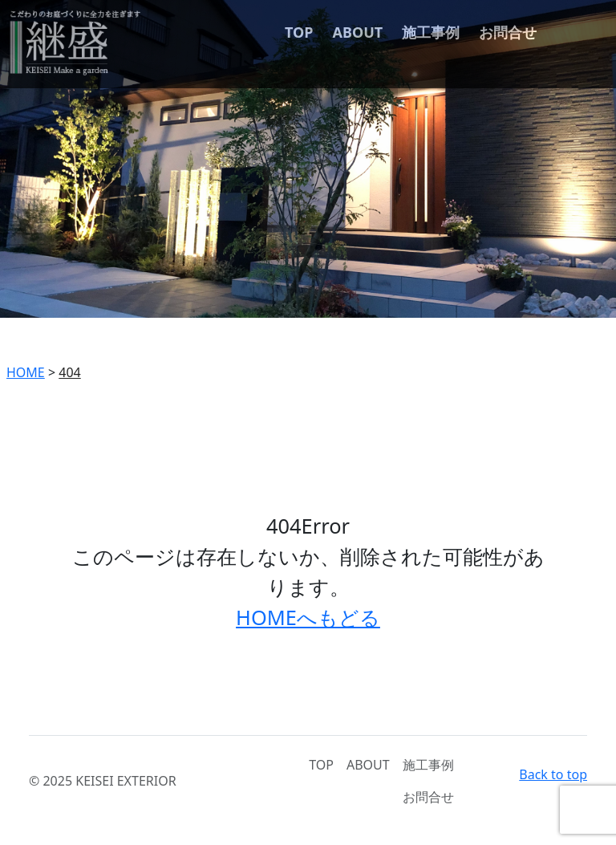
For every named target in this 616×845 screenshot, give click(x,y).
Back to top (553, 774)
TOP (299, 32)
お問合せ (508, 32)
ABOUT (358, 32)
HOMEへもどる (308, 617)
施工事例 (431, 32)
